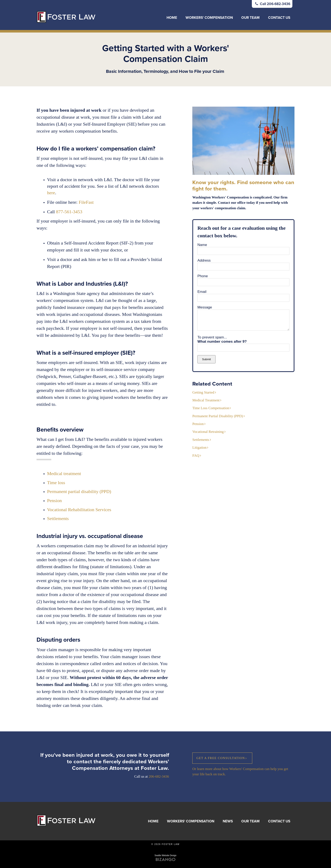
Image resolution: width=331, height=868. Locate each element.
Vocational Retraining (208, 432)
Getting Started (203, 392)
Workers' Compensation (209, 18)
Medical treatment (64, 473)
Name (202, 245)
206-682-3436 (159, 776)
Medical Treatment (206, 400)
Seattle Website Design (165, 855)
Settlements (201, 440)
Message (205, 307)
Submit (206, 359)
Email (202, 292)
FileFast (86, 202)
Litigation (199, 448)
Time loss (56, 483)
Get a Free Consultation (221, 758)
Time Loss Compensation (211, 408)
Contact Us (279, 18)
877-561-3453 (69, 212)
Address (204, 260)
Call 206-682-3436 (272, 4)
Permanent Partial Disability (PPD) (218, 416)
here (51, 193)
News (228, 821)
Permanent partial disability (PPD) (79, 491)
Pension (54, 501)
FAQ (196, 456)
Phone (203, 276)
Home (172, 18)
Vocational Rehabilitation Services (79, 510)
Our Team (250, 18)
